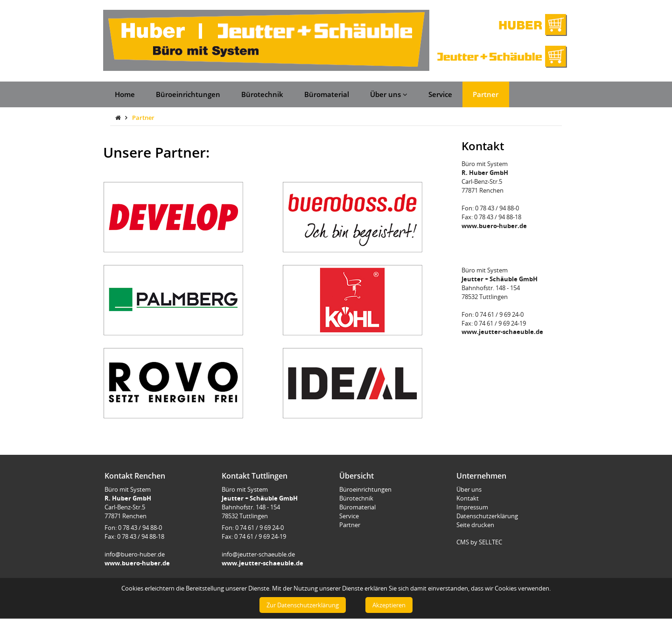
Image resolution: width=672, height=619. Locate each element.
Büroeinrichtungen (188, 94)
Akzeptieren (389, 605)
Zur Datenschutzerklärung (303, 605)
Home (125, 94)
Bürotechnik (262, 94)
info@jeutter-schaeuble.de (258, 554)
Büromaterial (327, 94)
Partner (486, 94)
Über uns (389, 94)
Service (440, 94)
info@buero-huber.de (135, 554)
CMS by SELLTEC (479, 542)
